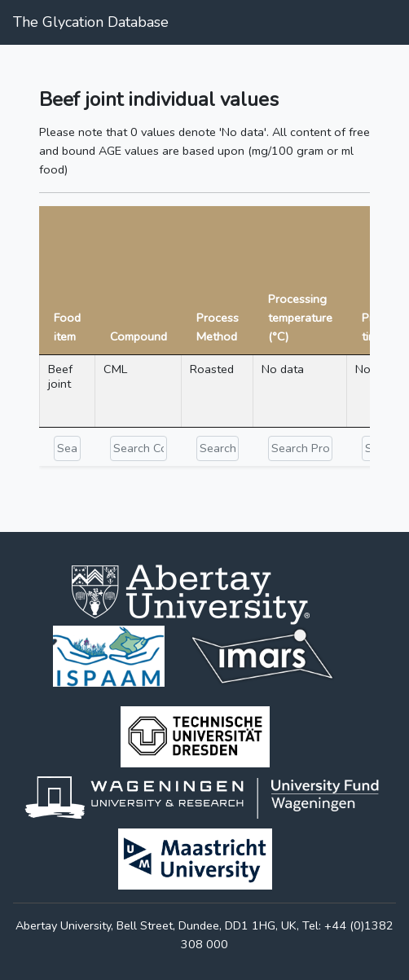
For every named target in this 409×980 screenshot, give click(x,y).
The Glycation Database (91, 22)
